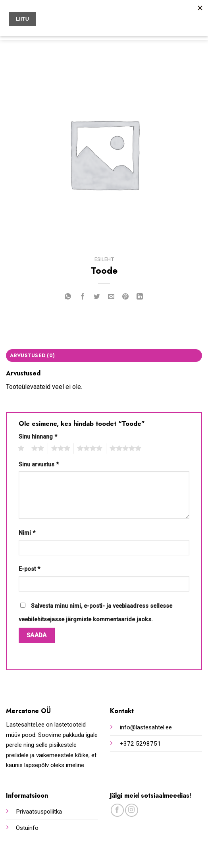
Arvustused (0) (33, 355)
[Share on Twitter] (97, 297)
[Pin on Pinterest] (126, 297)
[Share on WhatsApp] (68, 297)
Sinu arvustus (39, 465)
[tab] (104, 356)
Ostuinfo (27, 828)
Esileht (104, 259)
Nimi (27, 533)
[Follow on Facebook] (117, 810)
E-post (29, 569)
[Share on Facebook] (82, 297)
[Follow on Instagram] (132, 810)
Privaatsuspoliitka (39, 812)
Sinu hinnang (38, 437)
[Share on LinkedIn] (140, 297)
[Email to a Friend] (111, 297)
